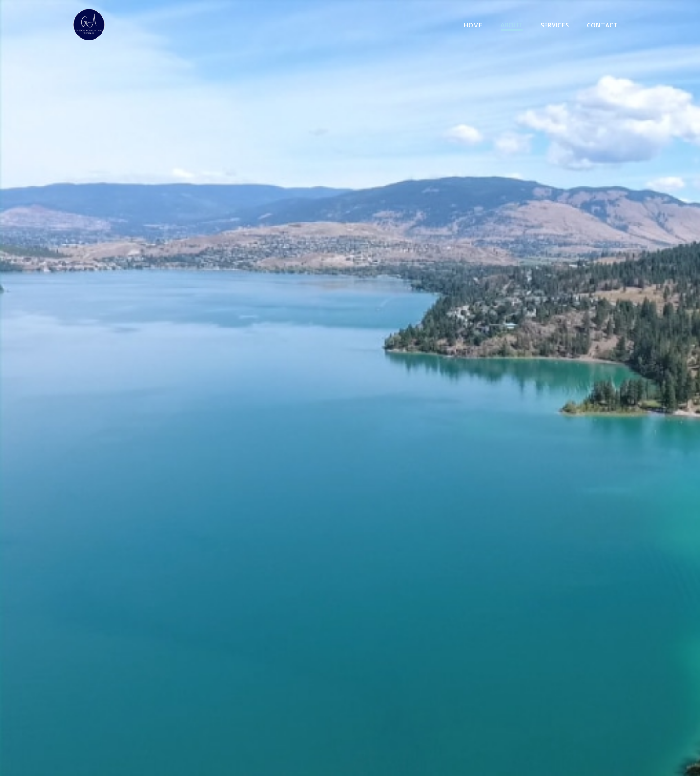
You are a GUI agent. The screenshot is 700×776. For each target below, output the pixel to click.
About (512, 25)
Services (555, 25)
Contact (602, 25)
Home (473, 25)
